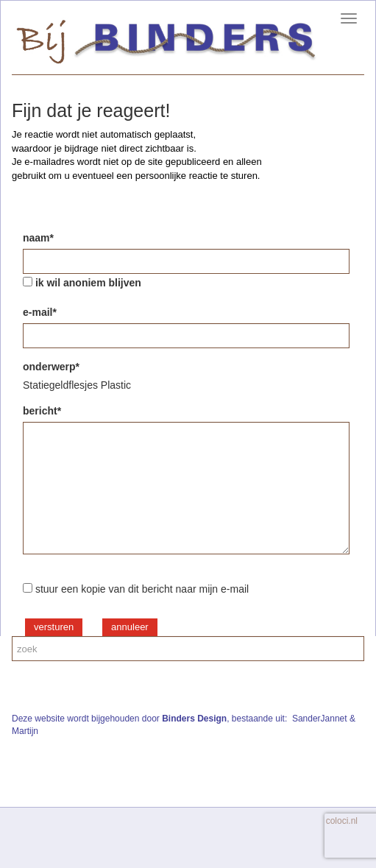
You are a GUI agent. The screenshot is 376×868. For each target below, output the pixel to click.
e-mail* (40, 312)
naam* (38, 238)
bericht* (42, 411)
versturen (54, 627)
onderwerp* (51, 367)
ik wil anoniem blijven (88, 283)
